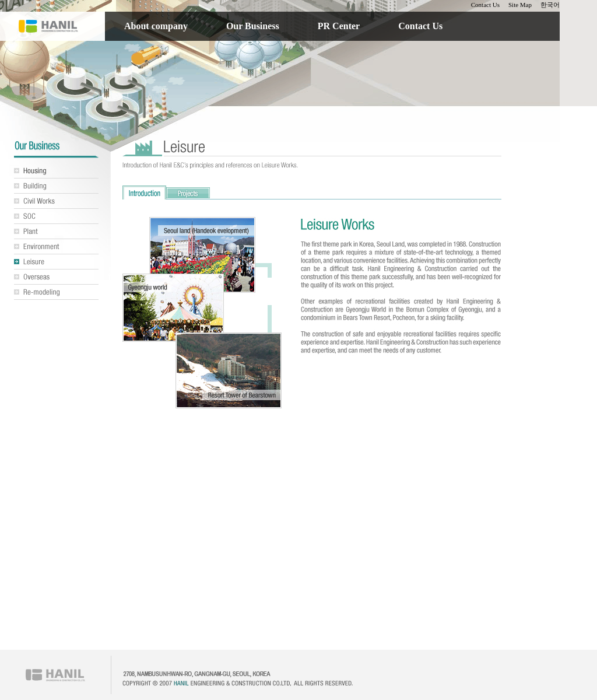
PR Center (339, 26)
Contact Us (485, 5)
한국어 (550, 5)
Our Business (253, 26)
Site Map (520, 5)
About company (156, 26)
